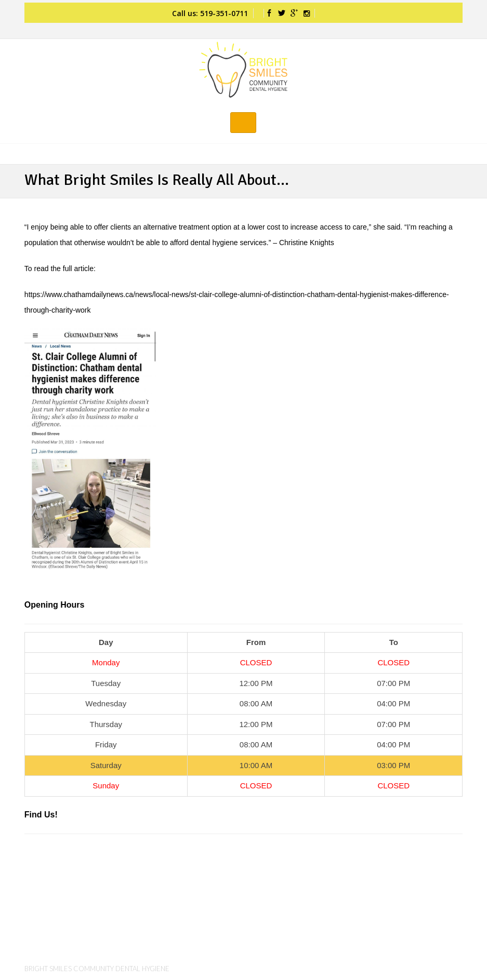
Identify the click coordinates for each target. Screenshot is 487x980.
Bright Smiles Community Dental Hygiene (97, 969)
